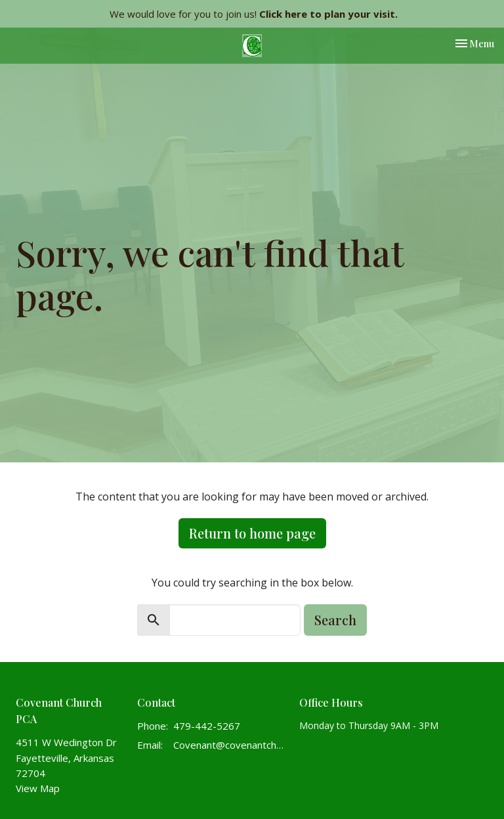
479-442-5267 (207, 726)
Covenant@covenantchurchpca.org (230, 745)
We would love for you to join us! (254, 14)
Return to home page (252, 533)
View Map (38, 788)
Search (335, 620)
